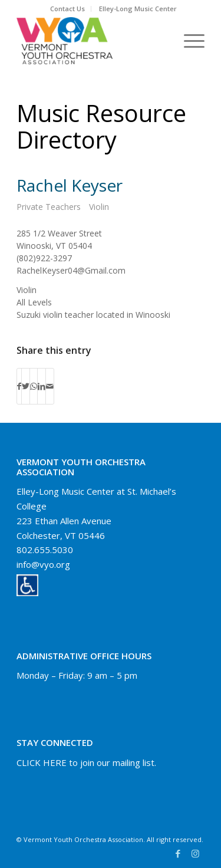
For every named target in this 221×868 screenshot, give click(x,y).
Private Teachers (49, 207)
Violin (99, 207)
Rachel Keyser (70, 185)
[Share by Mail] (50, 386)
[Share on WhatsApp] (34, 386)
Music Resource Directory (101, 126)
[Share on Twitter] (26, 386)
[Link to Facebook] (178, 853)
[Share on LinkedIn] (42, 386)
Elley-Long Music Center (138, 9)
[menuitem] (68, 9)
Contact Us (67, 9)
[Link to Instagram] (196, 853)
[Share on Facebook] (19, 386)
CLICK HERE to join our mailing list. (86, 762)
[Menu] (188, 41)
